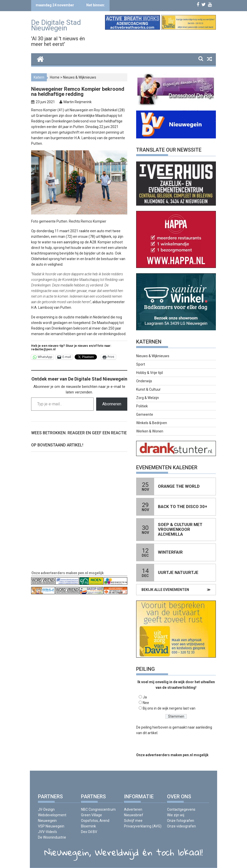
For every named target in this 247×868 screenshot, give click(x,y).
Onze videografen (181, 826)
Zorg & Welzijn (148, 398)
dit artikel (150, 733)
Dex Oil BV (89, 832)
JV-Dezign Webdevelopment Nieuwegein (52, 815)
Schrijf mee (133, 821)
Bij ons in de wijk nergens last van (169, 708)
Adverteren (133, 809)
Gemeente (145, 414)
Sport (141, 364)
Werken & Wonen (150, 431)
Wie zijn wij (176, 815)
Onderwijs (144, 381)
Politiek (142, 406)
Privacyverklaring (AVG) (143, 826)
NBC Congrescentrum (98, 809)
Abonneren (112, 404)
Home (55, 77)
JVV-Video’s (47, 832)
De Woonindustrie (52, 837)
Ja (145, 697)
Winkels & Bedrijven (152, 423)
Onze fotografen (181, 821)
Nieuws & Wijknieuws (80, 77)
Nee (146, 703)
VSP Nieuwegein (51, 826)
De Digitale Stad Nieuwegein (56, 25)
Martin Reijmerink (78, 102)
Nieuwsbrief (134, 815)
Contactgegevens (181, 809)
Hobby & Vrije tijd (149, 373)
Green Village (91, 815)
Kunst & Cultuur (148, 389)
